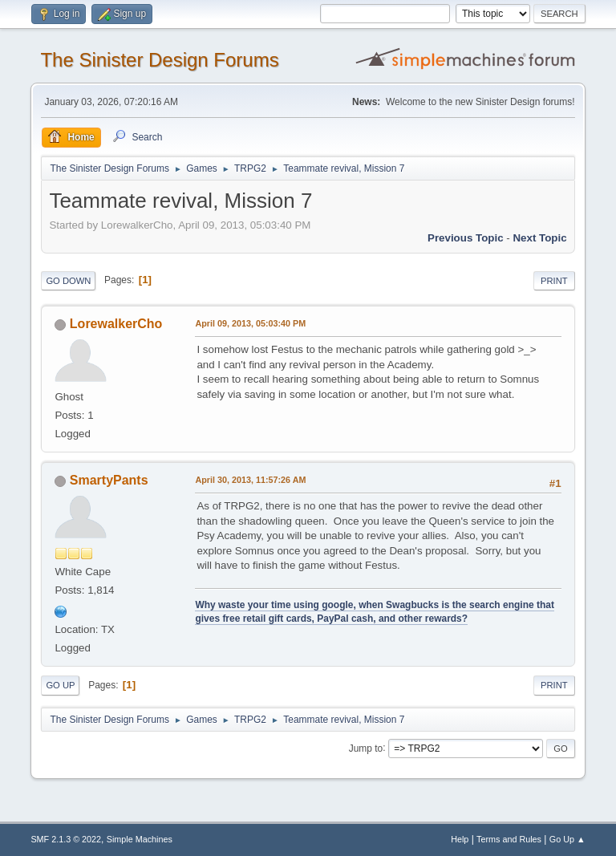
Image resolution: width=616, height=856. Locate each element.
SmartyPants (109, 480)
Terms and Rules (509, 839)
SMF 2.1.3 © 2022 (66, 839)
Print (554, 281)
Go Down (68, 281)
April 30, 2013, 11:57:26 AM (250, 480)
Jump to (366, 748)
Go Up (60, 685)
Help (460, 839)
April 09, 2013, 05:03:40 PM (250, 323)
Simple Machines (140, 839)
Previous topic (466, 238)
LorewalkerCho (116, 324)
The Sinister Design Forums (159, 60)
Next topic (539, 238)
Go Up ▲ (567, 839)
